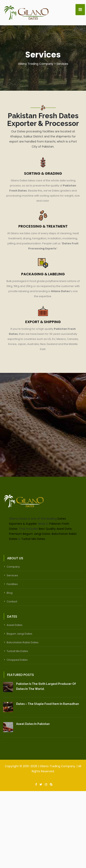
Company (13, 567)
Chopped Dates (17, 660)
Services (12, 575)
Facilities (12, 584)
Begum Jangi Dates (19, 634)
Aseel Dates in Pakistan (33, 724)
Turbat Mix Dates (33, 539)
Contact (12, 602)
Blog (10, 593)
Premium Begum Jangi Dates (30, 534)
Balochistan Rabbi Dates (23, 642)
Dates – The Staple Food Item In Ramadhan (48, 704)
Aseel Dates (15, 625)
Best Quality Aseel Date (55, 529)
